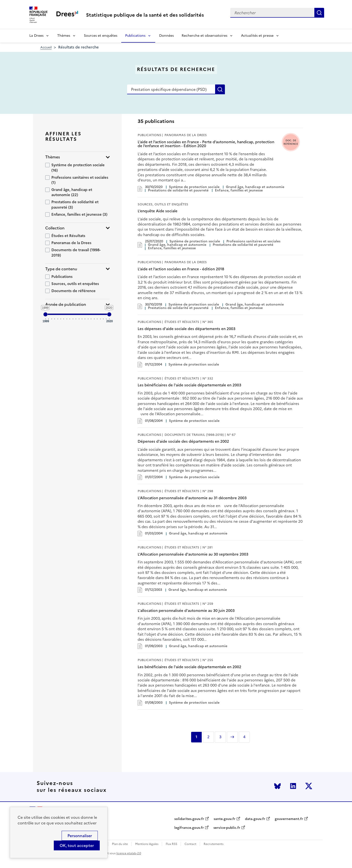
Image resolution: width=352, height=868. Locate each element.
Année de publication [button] (66, 304)
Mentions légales (147, 844)
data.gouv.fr (255, 819)
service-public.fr (227, 828)
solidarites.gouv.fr (189, 819)
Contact (190, 844)
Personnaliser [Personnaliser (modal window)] (80, 836)
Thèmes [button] (53, 157)
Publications (135, 36)
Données (166, 36)
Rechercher (319, 13)
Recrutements (214, 844)
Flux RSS (171, 844)
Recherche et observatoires (204, 36)
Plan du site (120, 844)
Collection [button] (55, 228)
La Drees (36, 36)
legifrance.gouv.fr (189, 828)
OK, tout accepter (77, 845)
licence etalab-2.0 (129, 853)
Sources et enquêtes (101, 36)
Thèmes (64, 36)
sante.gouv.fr (225, 819)
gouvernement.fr (289, 819)
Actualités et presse (257, 36)
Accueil (46, 47)
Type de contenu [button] (61, 269)
